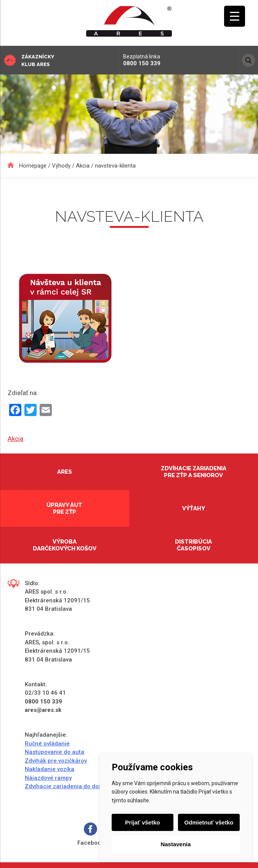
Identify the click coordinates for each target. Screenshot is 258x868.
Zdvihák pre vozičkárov (56, 761)
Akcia (15, 439)
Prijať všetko (142, 822)
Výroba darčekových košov (65, 545)
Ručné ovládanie (47, 744)
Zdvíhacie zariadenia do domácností (74, 786)
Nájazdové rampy (48, 778)
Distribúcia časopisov (193, 545)
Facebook (91, 834)
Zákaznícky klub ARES (38, 61)
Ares (65, 472)
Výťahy (194, 508)
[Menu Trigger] (235, 16)
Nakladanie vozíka (50, 769)
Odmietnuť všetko (209, 822)
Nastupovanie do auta (54, 752)
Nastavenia (175, 844)
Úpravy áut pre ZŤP (64, 508)
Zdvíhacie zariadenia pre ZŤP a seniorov (194, 472)
